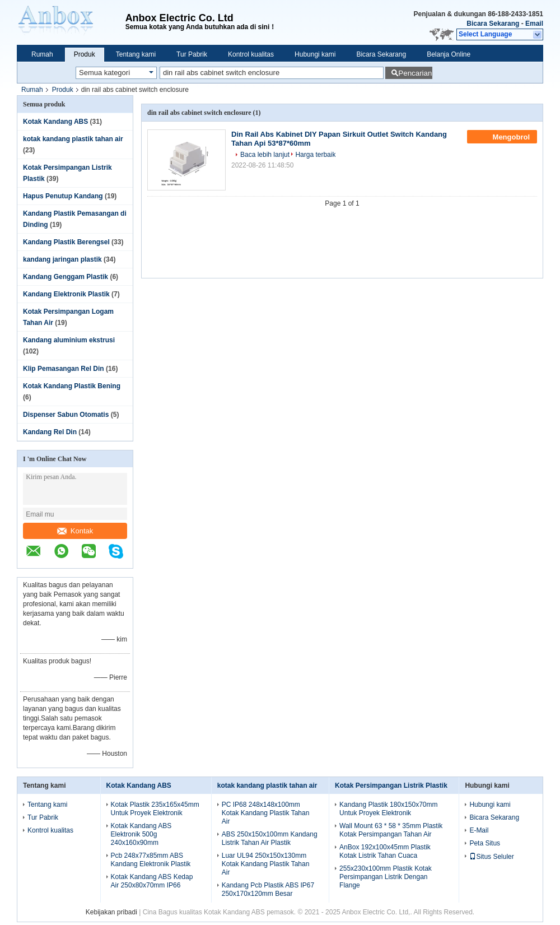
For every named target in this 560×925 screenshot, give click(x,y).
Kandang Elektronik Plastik (66, 294)
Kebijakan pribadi (111, 912)
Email (534, 24)
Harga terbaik (315, 155)
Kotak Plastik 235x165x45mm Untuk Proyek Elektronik (155, 809)
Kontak (75, 531)
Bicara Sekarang (493, 24)
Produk (85, 54)
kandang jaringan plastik (62, 259)
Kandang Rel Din (50, 432)
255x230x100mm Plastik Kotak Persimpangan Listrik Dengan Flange (386, 877)
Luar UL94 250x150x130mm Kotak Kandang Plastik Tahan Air (266, 864)
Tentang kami (136, 54)
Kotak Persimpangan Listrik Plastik (391, 785)
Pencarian (415, 73)
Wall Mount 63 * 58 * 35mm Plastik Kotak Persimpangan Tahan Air (391, 830)
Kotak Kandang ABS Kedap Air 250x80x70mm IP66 (152, 881)
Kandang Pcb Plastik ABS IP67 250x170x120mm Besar (268, 889)
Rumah (42, 54)
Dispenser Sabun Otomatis (66, 415)
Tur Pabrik (192, 54)
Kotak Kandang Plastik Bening (72, 386)
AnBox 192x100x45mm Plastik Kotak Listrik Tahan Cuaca (385, 851)
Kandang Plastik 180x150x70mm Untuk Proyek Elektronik (388, 809)
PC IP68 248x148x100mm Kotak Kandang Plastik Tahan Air (266, 813)
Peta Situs (485, 843)
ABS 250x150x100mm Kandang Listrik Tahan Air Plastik (270, 838)
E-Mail (479, 830)
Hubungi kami (315, 54)
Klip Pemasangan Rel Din (64, 369)
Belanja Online (449, 54)
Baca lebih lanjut (265, 155)
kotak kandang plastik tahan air (73, 139)
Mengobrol (503, 137)
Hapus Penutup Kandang (63, 196)
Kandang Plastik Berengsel (66, 242)
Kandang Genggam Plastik (66, 277)
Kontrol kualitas (251, 54)
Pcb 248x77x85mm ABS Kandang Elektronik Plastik (151, 860)
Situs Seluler (491, 857)
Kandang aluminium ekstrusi (69, 340)
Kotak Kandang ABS (55, 122)
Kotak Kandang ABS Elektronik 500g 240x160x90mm (141, 834)
